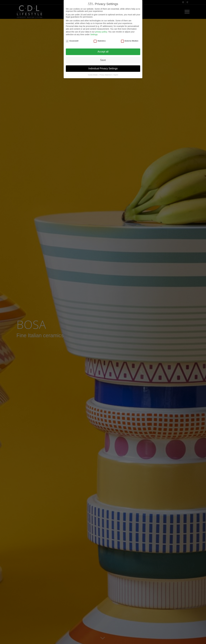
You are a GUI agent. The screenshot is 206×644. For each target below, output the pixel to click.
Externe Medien (130, 41)
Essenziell (72, 41)
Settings (94, 34)
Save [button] (103, 60)
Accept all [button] (103, 52)
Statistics (100, 41)
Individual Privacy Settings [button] (103, 69)
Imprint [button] (116, 75)
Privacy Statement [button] (106, 75)
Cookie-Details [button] (93, 75)
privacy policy (101, 32)
